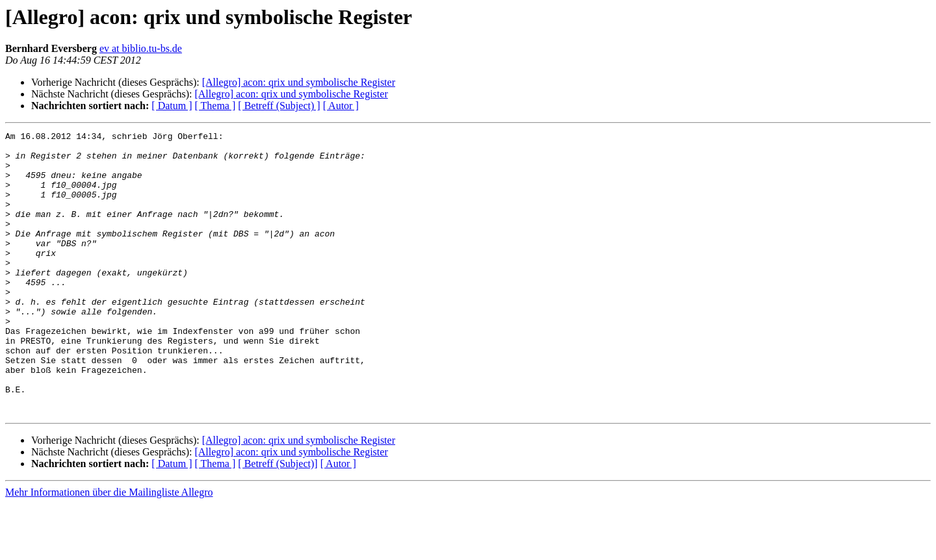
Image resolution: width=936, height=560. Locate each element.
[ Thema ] (215, 106)
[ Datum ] (172, 106)
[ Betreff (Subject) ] (279, 106)
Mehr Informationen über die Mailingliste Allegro (109, 549)
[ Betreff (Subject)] (278, 520)
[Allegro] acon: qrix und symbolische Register (299, 82)
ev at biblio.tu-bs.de (141, 48)
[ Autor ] (341, 106)
